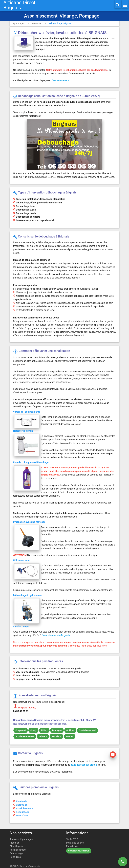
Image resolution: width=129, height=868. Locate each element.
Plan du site (72, 846)
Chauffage (22, 805)
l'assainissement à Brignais (56, 635)
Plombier (37, 23)
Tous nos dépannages (21, 839)
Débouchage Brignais (60, 23)
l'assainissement (60, 80)
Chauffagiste (17, 846)
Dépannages (18, 23)
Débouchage (23, 812)
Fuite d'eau (22, 816)
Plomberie (21, 801)
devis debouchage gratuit (84, 765)
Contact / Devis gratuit (79, 851)
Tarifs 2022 (72, 839)
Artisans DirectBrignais (19, 5)
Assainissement (25, 808)
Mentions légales (75, 843)
